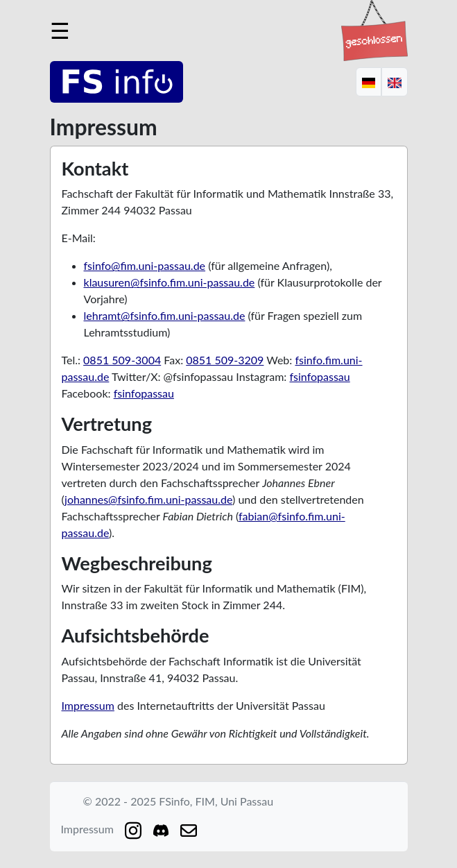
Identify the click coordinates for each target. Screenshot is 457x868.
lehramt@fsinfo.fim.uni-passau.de (165, 315)
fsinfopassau (319, 376)
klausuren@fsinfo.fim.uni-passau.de (170, 282)
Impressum (88, 705)
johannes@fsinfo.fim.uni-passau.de (148, 499)
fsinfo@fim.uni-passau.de (145, 265)
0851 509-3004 (122, 360)
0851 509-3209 (225, 360)
